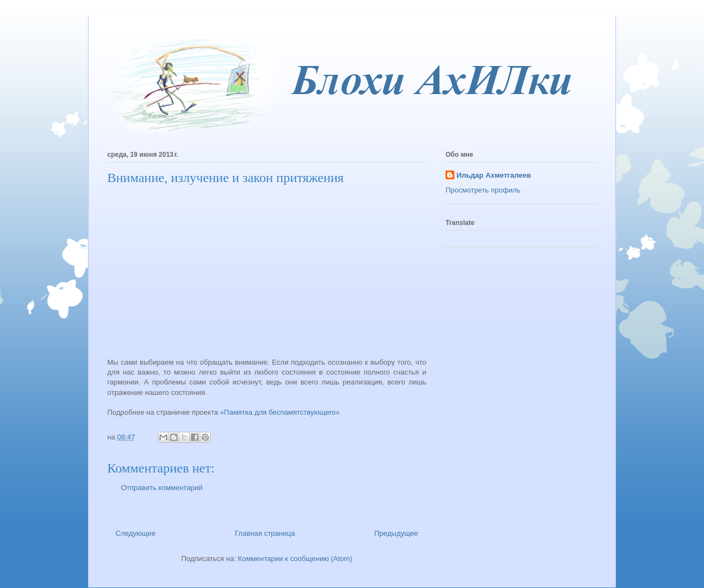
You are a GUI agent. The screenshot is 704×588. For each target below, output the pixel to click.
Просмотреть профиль (483, 190)
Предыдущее (396, 533)
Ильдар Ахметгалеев (494, 175)
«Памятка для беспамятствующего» (280, 412)
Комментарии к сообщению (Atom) (295, 559)
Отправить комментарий (162, 488)
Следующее (136, 533)
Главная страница (265, 533)
